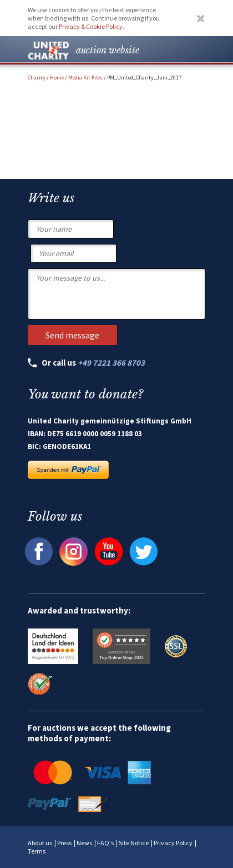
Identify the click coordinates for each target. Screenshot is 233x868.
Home (57, 78)
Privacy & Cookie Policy (91, 26)
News (84, 843)
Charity (37, 78)
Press (64, 843)
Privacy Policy (173, 843)
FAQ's (105, 843)
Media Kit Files (85, 78)
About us (40, 843)
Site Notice (134, 843)
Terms (37, 851)
